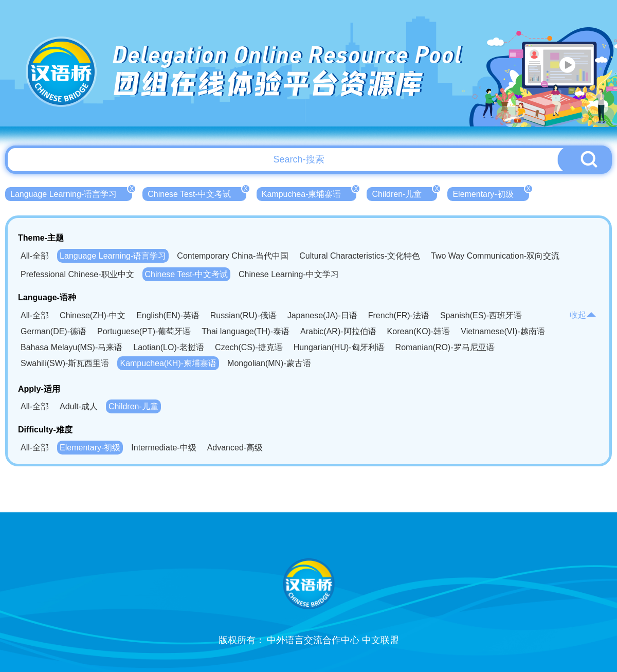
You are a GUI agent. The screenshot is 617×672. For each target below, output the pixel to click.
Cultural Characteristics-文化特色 (360, 256)
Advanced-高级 (235, 448)
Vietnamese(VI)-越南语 (503, 331)
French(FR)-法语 (399, 315)
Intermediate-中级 (164, 448)
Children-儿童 (404, 193)
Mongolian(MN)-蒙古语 (269, 363)
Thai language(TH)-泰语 (246, 331)
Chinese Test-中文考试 (197, 193)
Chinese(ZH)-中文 (93, 315)
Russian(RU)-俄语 (243, 315)
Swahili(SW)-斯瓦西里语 (65, 363)
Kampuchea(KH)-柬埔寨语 (168, 363)
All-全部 (35, 256)
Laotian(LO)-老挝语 (169, 347)
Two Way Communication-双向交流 (495, 256)
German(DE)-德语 (53, 331)
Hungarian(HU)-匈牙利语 (339, 347)
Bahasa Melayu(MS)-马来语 (71, 347)
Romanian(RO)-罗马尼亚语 (445, 347)
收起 (583, 315)
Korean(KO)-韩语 (419, 331)
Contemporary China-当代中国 (233, 256)
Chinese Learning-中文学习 (289, 274)
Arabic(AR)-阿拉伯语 (338, 331)
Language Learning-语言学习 (71, 193)
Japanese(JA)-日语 (322, 315)
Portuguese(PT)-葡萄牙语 (144, 331)
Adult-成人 (79, 406)
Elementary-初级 (491, 193)
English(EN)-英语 (168, 315)
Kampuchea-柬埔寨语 (309, 193)
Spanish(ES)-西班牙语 (481, 315)
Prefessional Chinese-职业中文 (77, 274)
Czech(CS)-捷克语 (249, 347)
